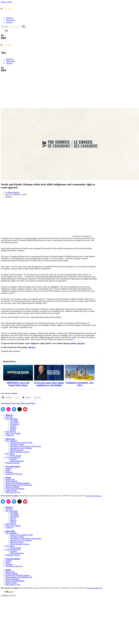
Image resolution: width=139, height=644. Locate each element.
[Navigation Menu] (4, 53)
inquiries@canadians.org (94, 460)
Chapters (13, 423)
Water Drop (36, 410)
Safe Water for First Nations (20, 410)
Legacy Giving (11, 454)
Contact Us (10, 399)
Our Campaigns (11, 404)
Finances (13, 392)
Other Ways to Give (13, 456)
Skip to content (7, 2)
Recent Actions (16, 419)
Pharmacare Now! (17, 414)
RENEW (3, 38)
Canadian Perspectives (14, 438)
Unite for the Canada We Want (21, 406)
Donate (8, 441)
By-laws (13, 390)
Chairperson (15, 388)
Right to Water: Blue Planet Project (18, 367)
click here (81, 307)
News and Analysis (13, 430)
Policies (13, 393)
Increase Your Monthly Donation (18, 447)
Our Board (14, 384)
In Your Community (13, 421)
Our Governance (12, 382)
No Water (14, 408)
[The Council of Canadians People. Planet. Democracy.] (7, 14)
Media (8, 434)
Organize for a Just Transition (21, 412)
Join (2, 35)
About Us (10, 18)
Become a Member (13, 450)
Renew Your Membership (15, 452)
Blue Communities (17, 425)
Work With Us (11, 395)
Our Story (9, 381)
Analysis (9, 22)
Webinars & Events (13, 427)
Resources (9, 436)
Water (33, 367)
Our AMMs (14, 386)
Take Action (10, 20)
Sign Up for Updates (13, 397)
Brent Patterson (14, 156)
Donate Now (10, 443)
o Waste (21, 408)
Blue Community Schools (20, 416)
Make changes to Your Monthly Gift (19, 449)
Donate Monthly (12, 445)
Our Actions (10, 417)
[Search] (11, 27)
